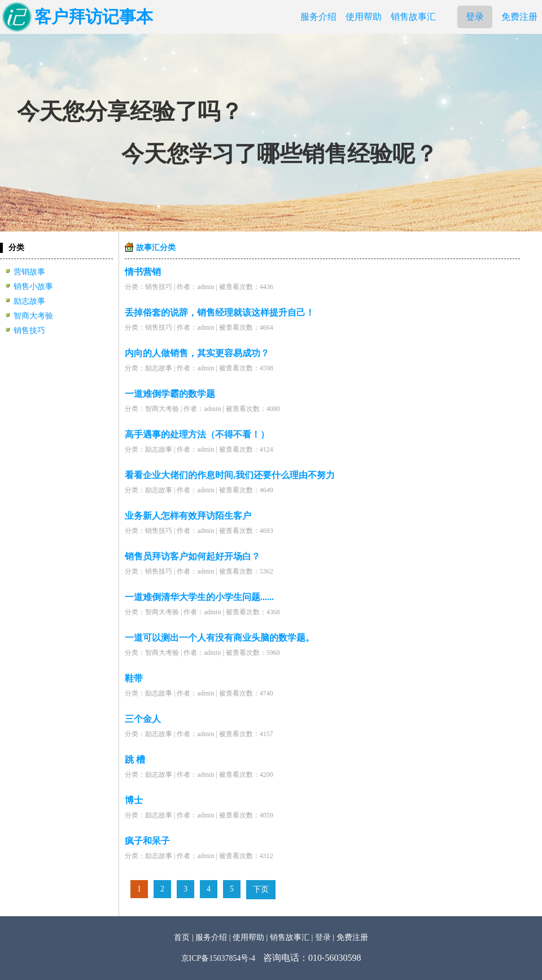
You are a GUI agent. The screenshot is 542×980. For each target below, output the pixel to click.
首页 (182, 937)
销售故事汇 (413, 17)
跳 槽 (135, 760)
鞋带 (134, 678)
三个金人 (143, 719)
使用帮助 (364, 17)
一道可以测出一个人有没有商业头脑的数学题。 (220, 638)
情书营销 (143, 272)
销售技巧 (29, 331)
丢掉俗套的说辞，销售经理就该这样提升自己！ (220, 312)
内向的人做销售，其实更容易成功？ (197, 353)
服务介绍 (318, 17)
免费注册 (519, 17)
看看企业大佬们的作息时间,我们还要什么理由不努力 (230, 475)
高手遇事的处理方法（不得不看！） (197, 434)
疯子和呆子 (147, 841)
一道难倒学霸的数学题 (170, 394)
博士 (134, 800)
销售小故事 (33, 286)
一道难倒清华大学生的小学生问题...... (199, 597)
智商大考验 (33, 316)
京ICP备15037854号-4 (218, 958)
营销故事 (29, 272)
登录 (475, 17)
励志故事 (29, 301)
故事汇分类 (156, 248)
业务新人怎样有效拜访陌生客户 (188, 516)
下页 (261, 889)
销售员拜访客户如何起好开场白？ (193, 556)
